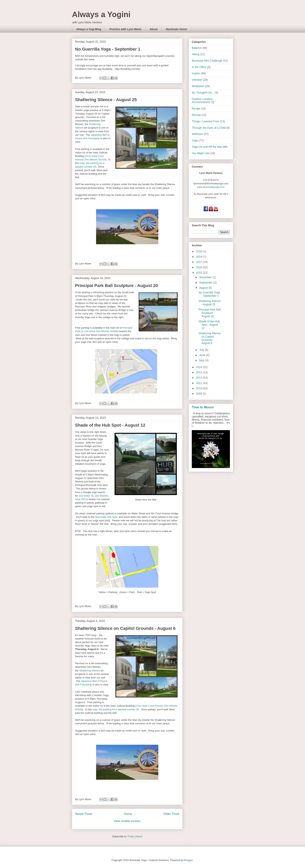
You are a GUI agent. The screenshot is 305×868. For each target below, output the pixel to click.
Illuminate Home (176, 29)
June (202, 355)
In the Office (199, 67)
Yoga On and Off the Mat (207, 147)
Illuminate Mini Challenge (207, 61)
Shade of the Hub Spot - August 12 (110, 425)
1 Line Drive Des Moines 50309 (99, 331)
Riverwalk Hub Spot (107, 517)
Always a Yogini (101, 14)
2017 (199, 262)
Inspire (196, 73)
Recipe (196, 108)
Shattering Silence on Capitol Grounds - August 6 (125, 628)
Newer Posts (84, 814)
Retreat (196, 115)
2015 (199, 273)
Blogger (188, 860)
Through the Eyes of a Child (209, 128)
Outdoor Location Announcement (202, 101)
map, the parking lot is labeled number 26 (116, 709)
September (206, 283)
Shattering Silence (90, 671)
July (202, 350)
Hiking (196, 54)
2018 (199, 257)
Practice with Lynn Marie (125, 29)
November (206, 277)
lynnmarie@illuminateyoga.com (211, 183)
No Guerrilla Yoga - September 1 (108, 49)
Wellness (197, 134)
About (154, 29)
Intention (197, 80)
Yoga (195, 140)
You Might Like (201, 153)
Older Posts (171, 814)
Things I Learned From (206, 121)
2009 (199, 394)
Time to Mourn (203, 407)
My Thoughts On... (203, 93)
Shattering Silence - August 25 (106, 100)
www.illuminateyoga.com (211, 187)
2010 (199, 388)
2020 (199, 251)
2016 (199, 267)
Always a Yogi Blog (89, 29)
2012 (199, 378)
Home (128, 814)
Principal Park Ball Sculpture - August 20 (117, 286)
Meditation (198, 86)
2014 (199, 367)
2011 (199, 383)
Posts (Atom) (135, 836)
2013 (199, 372)
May (202, 360)
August (204, 288)
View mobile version (127, 821)
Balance (197, 48)
